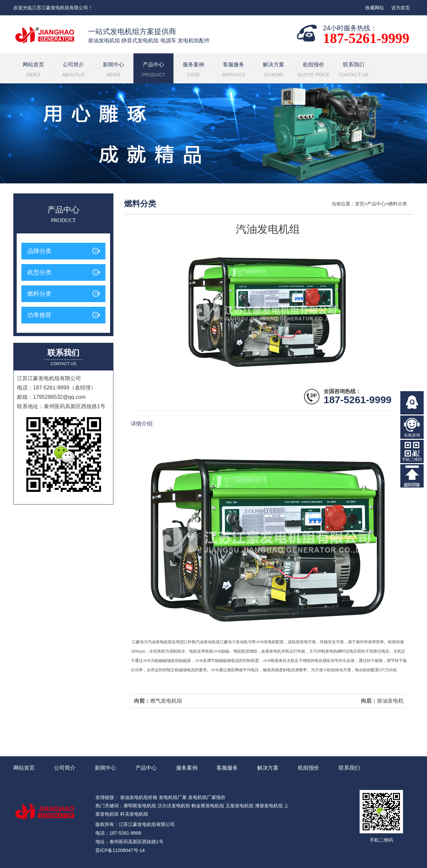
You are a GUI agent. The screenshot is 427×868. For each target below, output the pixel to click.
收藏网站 (375, 8)
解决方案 (274, 71)
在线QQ (412, 403)
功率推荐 (39, 315)
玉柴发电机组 (240, 806)
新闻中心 (113, 71)
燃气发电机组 (166, 701)
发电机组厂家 (173, 797)
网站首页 (33, 71)
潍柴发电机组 (269, 806)
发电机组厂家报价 (207, 797)
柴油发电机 (390, 701)
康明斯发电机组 (140, 806)
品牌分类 (39, 251)
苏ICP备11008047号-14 (120, 850)
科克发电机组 (134, 814)
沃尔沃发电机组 (174, 806)
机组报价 (314, 71)
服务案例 (193, 71)
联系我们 (354, 71)
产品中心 (153, 71)
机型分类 (39, 272)
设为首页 (401, 8)
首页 (360, 204)
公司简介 (73, 71)
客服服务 (234, 71)
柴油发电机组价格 (139, 797)
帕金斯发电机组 (208, 806)
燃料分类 (39, 294)
